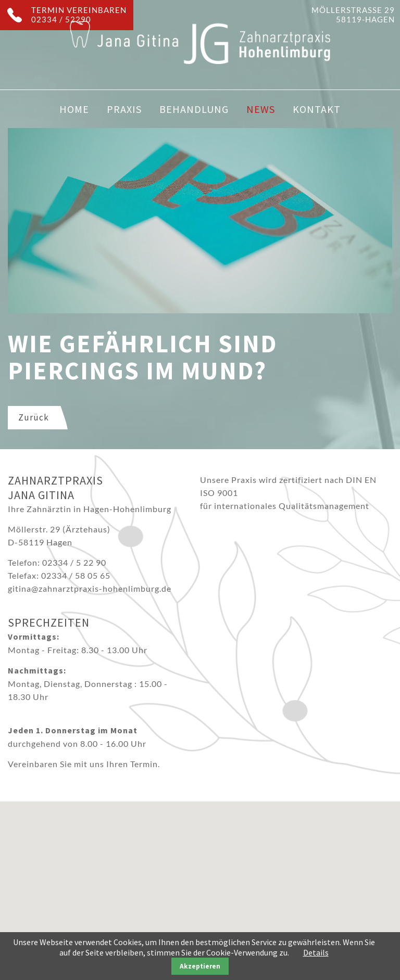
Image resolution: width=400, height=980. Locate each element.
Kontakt (317, 109)
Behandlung (194, 109)
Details (316, 952)
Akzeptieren (200, 966)
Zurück (34, 417)
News (261, 109)
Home (74, 109)
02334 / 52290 (61, 19)
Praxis (124, 109)
